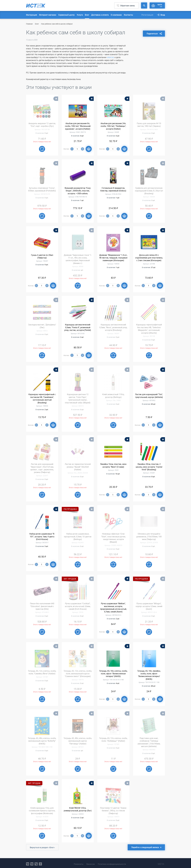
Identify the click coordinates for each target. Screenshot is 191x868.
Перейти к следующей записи (145, 847)
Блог (87, 15)
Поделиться (152, 32)
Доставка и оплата (100, 15)
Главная (29, 24)
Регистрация (147, 15)
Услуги (80, 15)
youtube (40, 862)
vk (28, 862)
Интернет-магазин (48, 15)
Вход (163, 15)
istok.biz (111, 57)
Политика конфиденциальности (113, 862)
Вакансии (90, 862)
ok (36, 862)
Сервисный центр (66, 15)
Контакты (128, 15)
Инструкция (32, 15)
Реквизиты (77, 862)
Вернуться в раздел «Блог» (42, 847)
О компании (116, 15)
